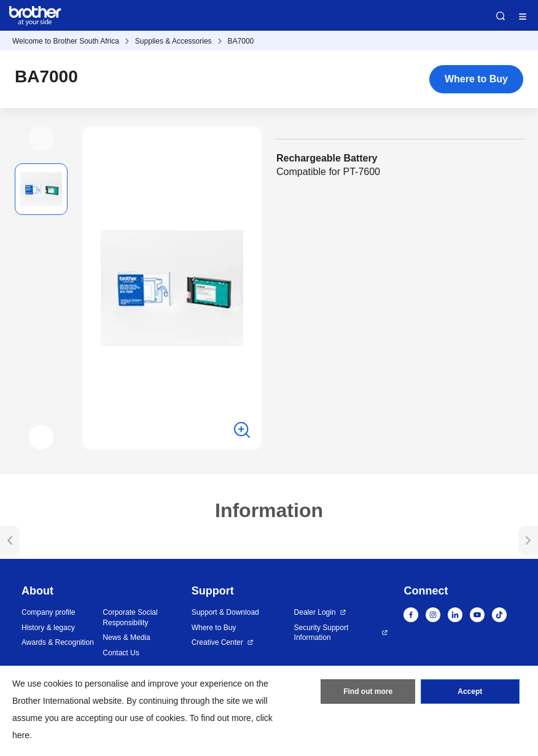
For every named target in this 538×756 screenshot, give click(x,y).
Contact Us (121, 653)
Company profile (48, 612)
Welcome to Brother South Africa (66, 41)
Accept (470, 692)
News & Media (126, 637)
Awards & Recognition (58, 642)
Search (501, 16)
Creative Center (217, 642)
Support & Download (225, 612)
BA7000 (241, 41)
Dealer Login (315, 612)
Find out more (368, 692)
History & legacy (48, 628)
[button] (41, 139)
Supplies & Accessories (173, 41)
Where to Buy (476, 79)
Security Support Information (322, 633)
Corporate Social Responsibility (130, 618)
